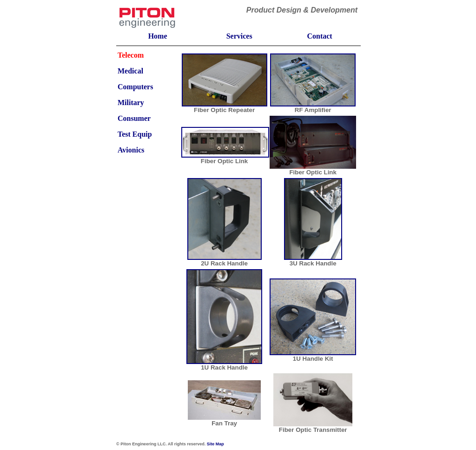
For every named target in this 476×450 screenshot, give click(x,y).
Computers (135, 87)
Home (158, 36)
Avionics (131, 150)
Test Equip (135, 134)
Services (239, 36)
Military (131, 103)
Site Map (215, 444)
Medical (130, 71)
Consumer (134, 118)
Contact (319, 36)
